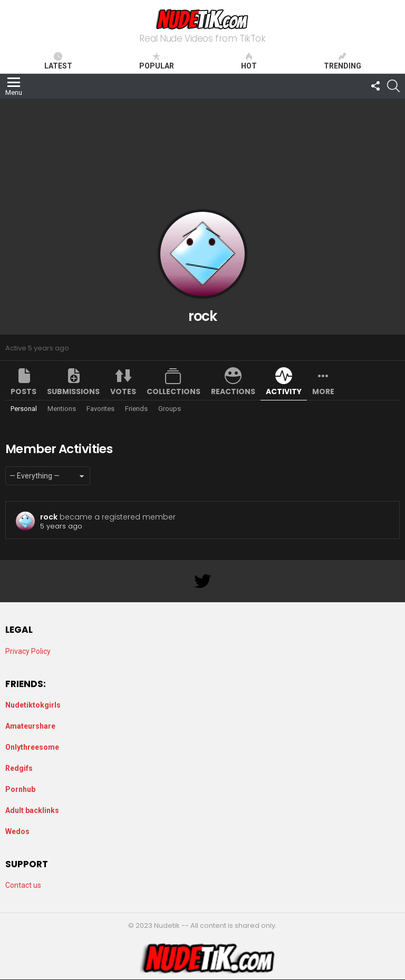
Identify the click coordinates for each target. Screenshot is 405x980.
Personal (24, 409)
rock (49, 517)
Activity (284, 391)
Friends (136, 409)
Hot (249, 61)
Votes (123, 391)
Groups (170, 409)
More (323, 391)
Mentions (62, 409)
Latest (58, 61)
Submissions (73, 391)
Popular (157, 61)
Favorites (100, 409)
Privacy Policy (28, 651)
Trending (343, 61)
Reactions (233, 391)
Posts (23, 391)
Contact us (23, 885)
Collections (173, 391)
